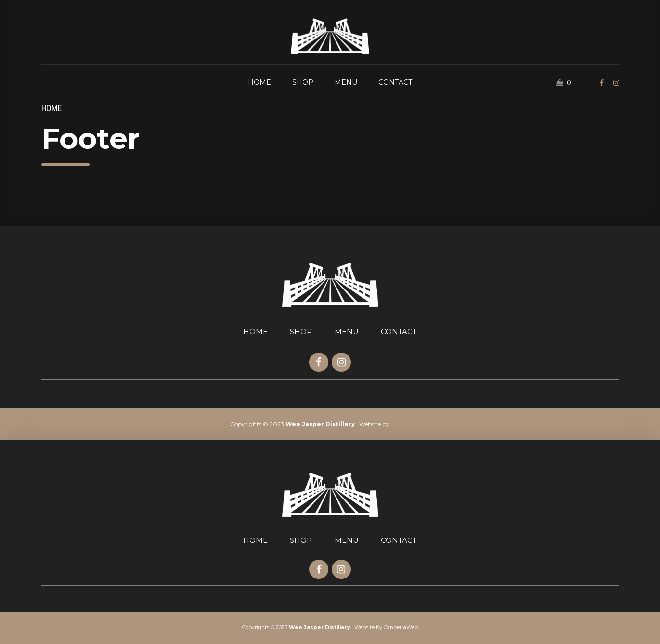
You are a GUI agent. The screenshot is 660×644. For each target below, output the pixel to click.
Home (52, 108)
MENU (346, 82)
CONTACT (395, 82)
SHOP (303, 82)
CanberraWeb (410, 424)
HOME (259, 82)
